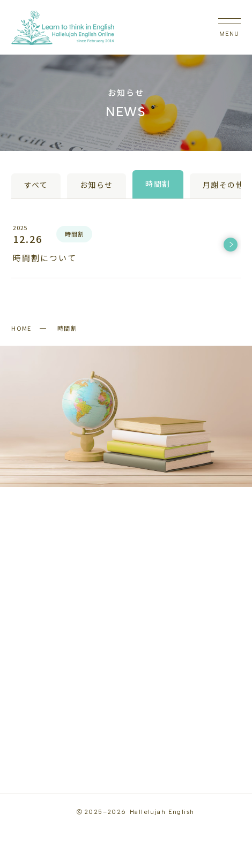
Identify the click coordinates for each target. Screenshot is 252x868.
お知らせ (97, 185)
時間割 (158, 184)
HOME (21, 328)
